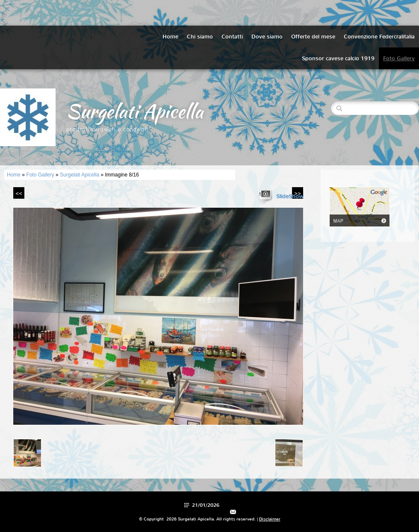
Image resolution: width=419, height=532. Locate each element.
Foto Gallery (399, 58)
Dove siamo (267, 37)
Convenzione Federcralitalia (379, 37)
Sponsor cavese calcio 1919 (338, 58)
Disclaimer (270, 519)
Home (170, 37)
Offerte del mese (313, 37)
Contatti (232, 37)
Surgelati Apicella (135, 111)
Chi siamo (200, 37)
